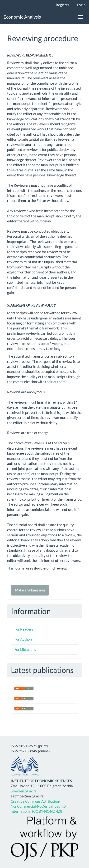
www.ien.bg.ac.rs (24, 791)
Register (63, 5)
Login (81, 5)
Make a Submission (30, 590)
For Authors (24, 639)
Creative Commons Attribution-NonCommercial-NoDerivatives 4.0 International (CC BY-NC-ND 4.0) (38, 806)
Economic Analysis (22, 17)
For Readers (24, 629)
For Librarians (25, 649)
